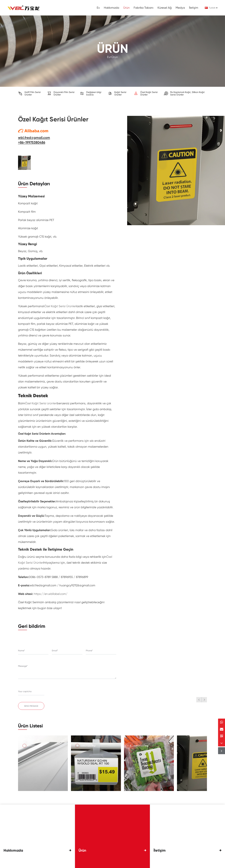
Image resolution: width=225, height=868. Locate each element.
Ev (98, 8)
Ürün (126, 8)
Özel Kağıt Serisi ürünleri (41, 403)
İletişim (194, 8)
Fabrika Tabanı (144, 8)
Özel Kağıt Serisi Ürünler (60, 306)
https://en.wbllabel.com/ (51, 594)
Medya (180, 8)
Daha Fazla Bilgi (35, 748)
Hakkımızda (111, 8)
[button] (199, 700)
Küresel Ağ (165, 8)
